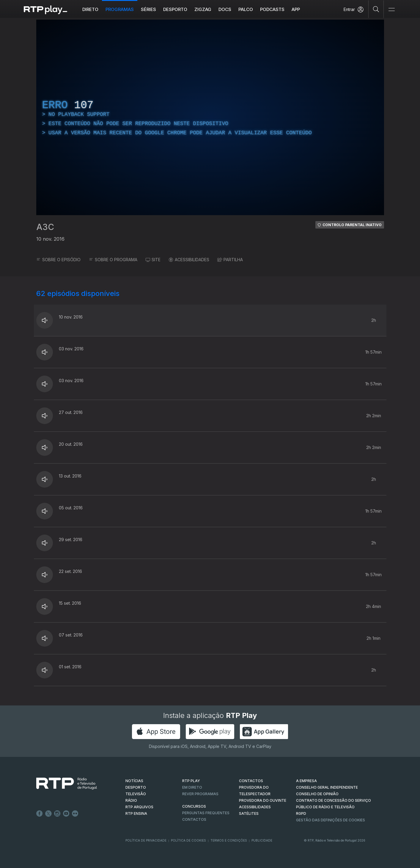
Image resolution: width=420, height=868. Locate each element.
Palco (246, 9)
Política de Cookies (188, 840)
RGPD (301, 813)
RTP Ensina (136, 813)
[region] (210, 117)
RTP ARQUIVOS (139, 807)
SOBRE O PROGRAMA (113, 260)
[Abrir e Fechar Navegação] (391, 10)
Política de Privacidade (146, 840)
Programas (120, 9)
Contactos (194, 819)
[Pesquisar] (376, 9)
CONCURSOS (194, 806)
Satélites (249, 813)
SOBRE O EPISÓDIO (58, 260)
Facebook (40, 814)
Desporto (175, 9)
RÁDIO (131, 800)
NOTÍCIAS (134, 781)
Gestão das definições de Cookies (331, 820)
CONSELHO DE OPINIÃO (317, 794)
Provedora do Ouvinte (263, 800)
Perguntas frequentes (206, 813)
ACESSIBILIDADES (189, 260)
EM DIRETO (192, 787)
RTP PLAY (191, 781)
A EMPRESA (306, 781)
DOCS (225, 9)
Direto (90, 9)
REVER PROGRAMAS (200, 794)
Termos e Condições (229, 840)
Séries (148, 9)
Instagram (57, 814)
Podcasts (272, 9)
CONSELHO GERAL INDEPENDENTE (327, 787)
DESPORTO (136, 787)
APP (296, 9)
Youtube (66, 814)
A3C (45, 227)
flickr (75, 814)
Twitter (48, 814)
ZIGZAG (203, 9)
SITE (153, 260)
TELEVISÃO (136, 794)
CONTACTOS (251, 781)
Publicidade (262, 840)
